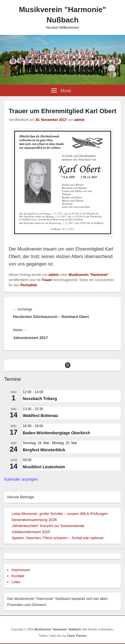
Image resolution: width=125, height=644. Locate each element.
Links (16, 582)
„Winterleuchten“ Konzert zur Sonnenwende (48, 526)
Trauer (47, 280)
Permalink (29, 285)
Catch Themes (77, 636)
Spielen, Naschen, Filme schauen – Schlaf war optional (57, 538)
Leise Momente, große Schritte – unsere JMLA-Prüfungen (60, 514)
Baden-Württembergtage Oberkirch (56, 433)
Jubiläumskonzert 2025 (31, 532)
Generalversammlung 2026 (34, 520)
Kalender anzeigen (21, 479)
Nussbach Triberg (40, 399)
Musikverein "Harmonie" (88, 275)
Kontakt (18, 576)
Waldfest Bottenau (40, 416)
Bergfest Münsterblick (44, 450)
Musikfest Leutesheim (44, 467)
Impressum (21, 570)
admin (79, 120)
